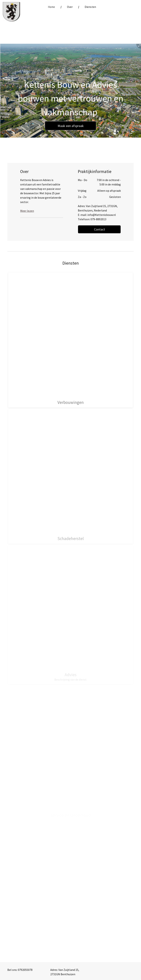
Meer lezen (27, 211)
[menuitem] (52, 7)
